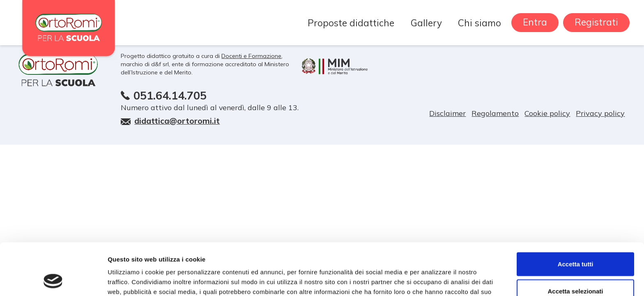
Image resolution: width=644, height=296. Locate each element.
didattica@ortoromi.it (177, 121)
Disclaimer (447, 113)
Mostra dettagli (432, 280)
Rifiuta (576, 269)
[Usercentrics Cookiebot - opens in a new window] (53, 280)
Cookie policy (547, 113)
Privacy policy (600, 113)
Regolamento (495, 113)
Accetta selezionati (575, 242)
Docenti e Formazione (251, 56)
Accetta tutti (576, 215)
